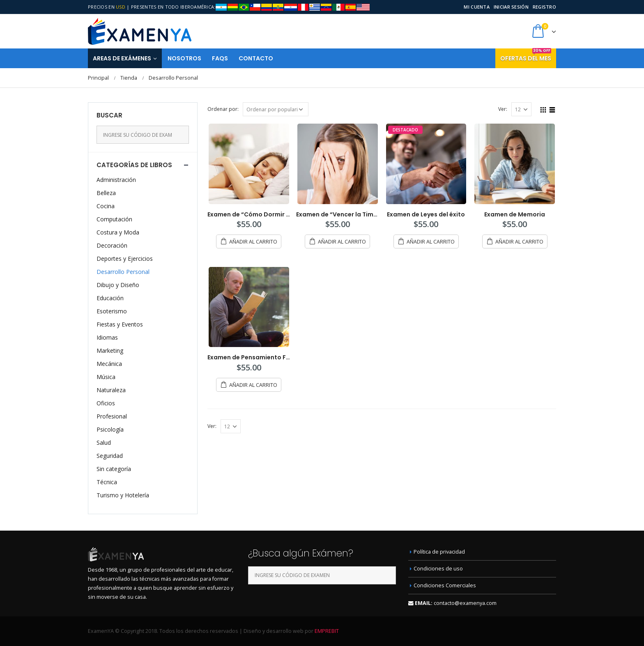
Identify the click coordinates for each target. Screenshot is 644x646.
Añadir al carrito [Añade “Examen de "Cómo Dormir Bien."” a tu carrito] (253, 242)
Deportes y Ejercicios (125, 259)
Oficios (106, 403)
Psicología (110, 429)
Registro (544, 7)
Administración (116, 180)
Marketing (110, 351)
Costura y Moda (118, 232)
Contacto (256, 58)
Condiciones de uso (438, 569)
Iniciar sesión (511, 7)
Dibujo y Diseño (118, 285)
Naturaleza (111, 390)
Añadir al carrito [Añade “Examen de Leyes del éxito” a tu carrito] (431, 242)
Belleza (106, 193)
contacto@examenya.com (465, 603)
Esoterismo (112, 311)
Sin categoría (114, 469)
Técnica (107, 482)
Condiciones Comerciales (445, 585)
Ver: (503, 109)
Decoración (112, 245)
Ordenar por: (223, 109)
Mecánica (109, 364)
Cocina (106, 206)
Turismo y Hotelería (123, 495)
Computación (114, 219)
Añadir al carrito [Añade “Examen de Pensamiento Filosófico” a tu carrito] (253, 385)
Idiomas (107, 337)
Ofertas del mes (526, 55)
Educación (110, 298)
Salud (104, 443)
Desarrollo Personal (123, 272)
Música (106, 377)
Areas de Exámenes (122, 58)
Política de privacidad (439, 552)
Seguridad (110, 456)
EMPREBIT (327, 631)
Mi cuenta (476, 7)
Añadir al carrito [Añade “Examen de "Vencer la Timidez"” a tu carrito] (342, 242)
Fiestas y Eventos (120, 324)
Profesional (112, 416)
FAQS (220, 58)
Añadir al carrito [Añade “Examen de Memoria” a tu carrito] (519, 242)
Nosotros (184, 58)
